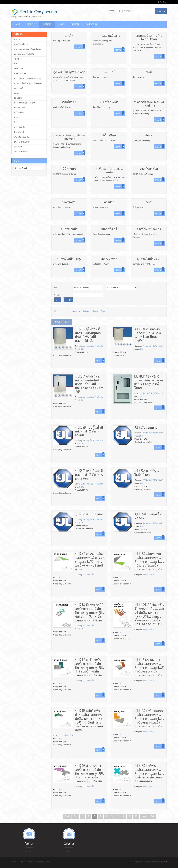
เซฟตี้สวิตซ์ (69, 102)
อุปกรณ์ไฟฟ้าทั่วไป (149, 259)
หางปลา (109, 202)
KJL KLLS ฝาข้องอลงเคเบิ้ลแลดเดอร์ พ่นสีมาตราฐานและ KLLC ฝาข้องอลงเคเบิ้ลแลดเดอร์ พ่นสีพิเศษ (149, 667)
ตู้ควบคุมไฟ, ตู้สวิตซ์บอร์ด (69, 72)
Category (87, 311)
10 (136, 816)
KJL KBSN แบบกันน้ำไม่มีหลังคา (147, 473)
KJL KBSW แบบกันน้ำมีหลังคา (149, 516)
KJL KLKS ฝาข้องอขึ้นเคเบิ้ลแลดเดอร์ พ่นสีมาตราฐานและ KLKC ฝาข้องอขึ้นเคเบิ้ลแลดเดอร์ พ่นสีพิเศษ (90, 667)
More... (99, 361)
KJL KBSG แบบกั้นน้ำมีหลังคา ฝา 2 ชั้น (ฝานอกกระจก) (89, 474)
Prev (75, 816)
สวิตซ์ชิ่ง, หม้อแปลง (149, 229)
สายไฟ (69, 35)
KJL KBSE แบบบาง (146, 427)
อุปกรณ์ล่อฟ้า (69, 229)
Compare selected (61, 322)
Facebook (163, 2)
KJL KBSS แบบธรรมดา (89, 514)
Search (160, 11)
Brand (95, 311)
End (152, 816)
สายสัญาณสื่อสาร (109, 35)
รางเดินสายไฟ (149, 168)
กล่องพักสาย (69, 202)
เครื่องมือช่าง (109, 259)
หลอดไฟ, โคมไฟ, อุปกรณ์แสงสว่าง (69, 137)
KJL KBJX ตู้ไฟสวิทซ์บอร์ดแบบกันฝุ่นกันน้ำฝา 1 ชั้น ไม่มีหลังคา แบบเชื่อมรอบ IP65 (90, 384)
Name (75, 311)
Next (144, 816)
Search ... (112, 11)
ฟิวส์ (149, 202)
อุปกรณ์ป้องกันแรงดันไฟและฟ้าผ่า (149, 103)
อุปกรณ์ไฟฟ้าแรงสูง (69, 259)
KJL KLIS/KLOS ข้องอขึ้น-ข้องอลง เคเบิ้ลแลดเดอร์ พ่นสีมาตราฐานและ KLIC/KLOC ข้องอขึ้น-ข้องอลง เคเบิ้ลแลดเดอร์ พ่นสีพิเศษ (150, 614)
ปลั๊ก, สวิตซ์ (109, 135)
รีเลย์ (149, 72)
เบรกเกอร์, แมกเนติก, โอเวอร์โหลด (149, 37)
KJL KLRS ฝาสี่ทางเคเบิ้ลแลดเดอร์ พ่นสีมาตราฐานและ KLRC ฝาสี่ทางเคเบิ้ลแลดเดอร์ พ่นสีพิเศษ (149, 773)
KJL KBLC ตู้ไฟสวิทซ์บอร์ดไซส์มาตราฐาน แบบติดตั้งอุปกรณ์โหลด (149, 382)
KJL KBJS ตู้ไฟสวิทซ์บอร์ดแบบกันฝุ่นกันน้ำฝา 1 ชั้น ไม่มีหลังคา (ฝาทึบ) (88, 335)
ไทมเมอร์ (109, 72)
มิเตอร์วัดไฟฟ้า (109, 102)
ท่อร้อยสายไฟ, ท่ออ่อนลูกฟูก (109, 170)
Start (67, 816)
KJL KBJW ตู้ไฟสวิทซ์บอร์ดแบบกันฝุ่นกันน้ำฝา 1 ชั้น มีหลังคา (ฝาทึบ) (148, 335)
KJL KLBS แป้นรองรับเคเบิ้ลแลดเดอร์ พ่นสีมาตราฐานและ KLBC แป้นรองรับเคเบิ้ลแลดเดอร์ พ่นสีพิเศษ (149, 561)
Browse (79, 47)
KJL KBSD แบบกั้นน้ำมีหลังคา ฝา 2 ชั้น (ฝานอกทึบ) (89, 431)
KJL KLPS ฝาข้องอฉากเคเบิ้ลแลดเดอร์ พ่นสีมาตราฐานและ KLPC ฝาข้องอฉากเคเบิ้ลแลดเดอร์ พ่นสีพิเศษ (149, 718)
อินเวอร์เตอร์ (109, 229)
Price (103, 311)
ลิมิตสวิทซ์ (69, 168)
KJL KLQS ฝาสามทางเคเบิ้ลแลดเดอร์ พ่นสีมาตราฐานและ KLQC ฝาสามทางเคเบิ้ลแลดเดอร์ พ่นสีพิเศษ (90, 773)
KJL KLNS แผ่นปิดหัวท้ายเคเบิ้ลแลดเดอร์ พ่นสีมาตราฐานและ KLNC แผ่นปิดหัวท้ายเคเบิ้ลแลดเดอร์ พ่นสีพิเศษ (89, 720)
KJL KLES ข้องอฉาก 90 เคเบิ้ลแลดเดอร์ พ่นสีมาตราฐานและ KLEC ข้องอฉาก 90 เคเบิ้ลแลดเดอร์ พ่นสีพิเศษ (89, 612)
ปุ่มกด (149, 135)
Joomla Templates (135, 863)
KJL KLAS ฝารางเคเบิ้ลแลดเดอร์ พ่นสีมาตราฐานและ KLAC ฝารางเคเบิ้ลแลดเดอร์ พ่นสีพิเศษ (89, 561)
